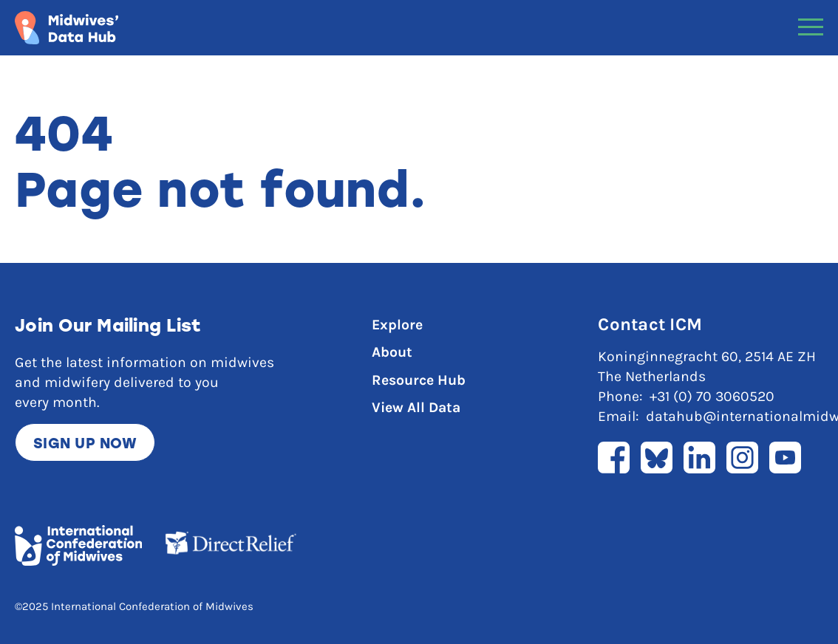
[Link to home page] (67, 28)
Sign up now (85, 442)
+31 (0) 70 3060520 (712, 396)
